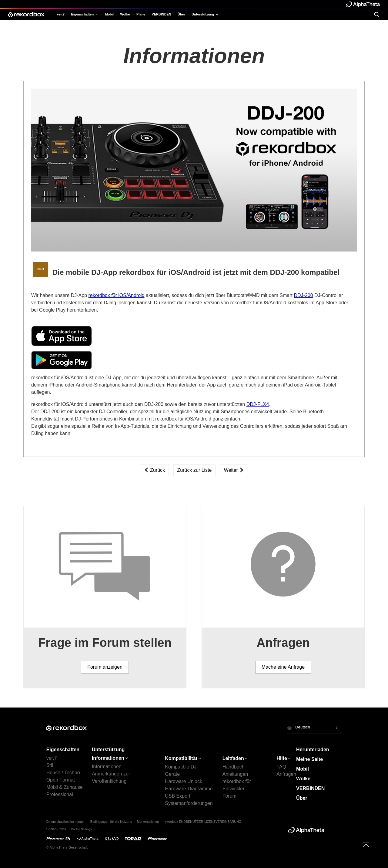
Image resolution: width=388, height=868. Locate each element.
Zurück (154, 470)
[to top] (366, 844)
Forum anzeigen (105, 667)
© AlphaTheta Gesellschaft (67, 847)
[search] (376, 14)
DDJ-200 (303, 295)
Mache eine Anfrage (283, 667)
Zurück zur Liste (195, 470)
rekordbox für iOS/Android (117, 295)
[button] (314, 728)
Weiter (234, 470)
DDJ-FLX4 (258, 404)
